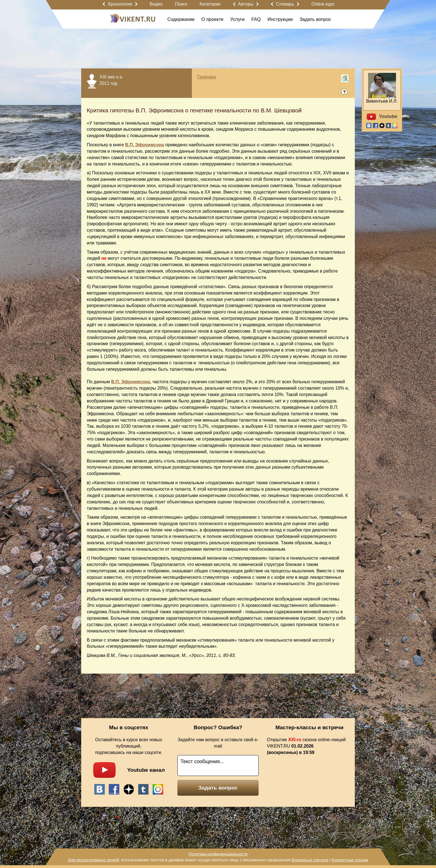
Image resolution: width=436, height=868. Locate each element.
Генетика (207, 77)
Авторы (246, 4)
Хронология (120, 4)
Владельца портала (310, 860)
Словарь (285, 4)
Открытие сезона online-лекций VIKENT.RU (306, 746)
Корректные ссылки (350, 860)
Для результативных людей (93, 860)
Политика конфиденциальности (218, 854)
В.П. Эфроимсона (145, 145)
